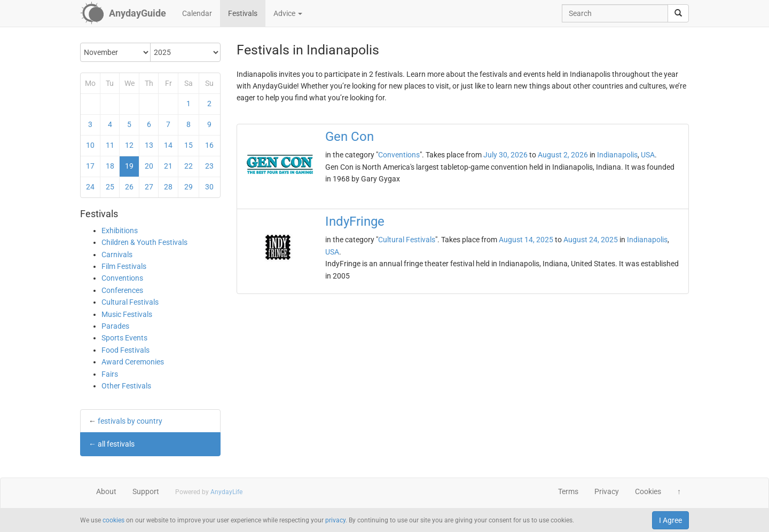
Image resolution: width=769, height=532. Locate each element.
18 (110, 166)
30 (209, 187)
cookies (113, 520)
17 (90, 166)
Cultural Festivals (130, 302)
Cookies (648, 491)
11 (110, 145)
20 (149, 166)
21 (168, 166)
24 (90, 187)
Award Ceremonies (133, 362)
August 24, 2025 (591, 240)
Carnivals (117, 255)
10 (90, 145)
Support (146, 491)
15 (189, 145)
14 (168, 145)
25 (110, 187)
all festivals (116, 444)
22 (189, 166)
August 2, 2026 (563, 155)
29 (189, 187)
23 (209, 166)
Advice (288, 13)
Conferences (122, 290)
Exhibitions (120, 231)
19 (129, 166)
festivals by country (130, 421)
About (106, 491)
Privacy (607, 491)
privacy (335, 520)
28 (168, 187)
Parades (115, 326)
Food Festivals (125, 350)
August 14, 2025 (526, 240)
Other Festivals (126, 386)
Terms (568, 491)
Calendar (197, 13)
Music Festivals (127, 314)
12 (129, 145)
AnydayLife (226, 492)
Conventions (122, 278)
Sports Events (124, 338)
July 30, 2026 (505, 155)
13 (149, 145)
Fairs (110, 374)
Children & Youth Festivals (144, 242)
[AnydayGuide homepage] (123, 13)
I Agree (670, 520)
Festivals (243, 13)
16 (209, 145)
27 (149, 187)
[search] (678, 13)
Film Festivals (124, 266)
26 (129, 187)
